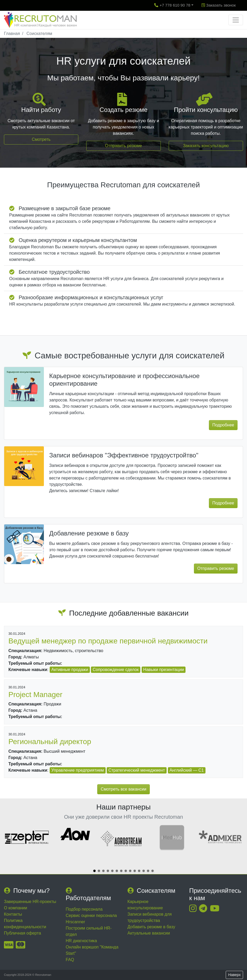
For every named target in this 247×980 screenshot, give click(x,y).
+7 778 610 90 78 (172, 5)
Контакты (13, 914)
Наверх (234, 975)
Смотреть (41, 139)
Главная (12, 33)
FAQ (70, 960)
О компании (16, 908)
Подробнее (223, 425)
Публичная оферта (22, 933)
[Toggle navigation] (236, 20)
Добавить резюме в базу (151, 927)
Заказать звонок (219, 5)
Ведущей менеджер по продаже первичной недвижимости (108, 641)
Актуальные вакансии (149, 933)
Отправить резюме (124, 146)
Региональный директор (50, 742)
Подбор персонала (84, 909)
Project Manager (35, 695)
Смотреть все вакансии (124, 789)
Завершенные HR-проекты (30, 902)
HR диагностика (81, 941)
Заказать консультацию (206, 146)
